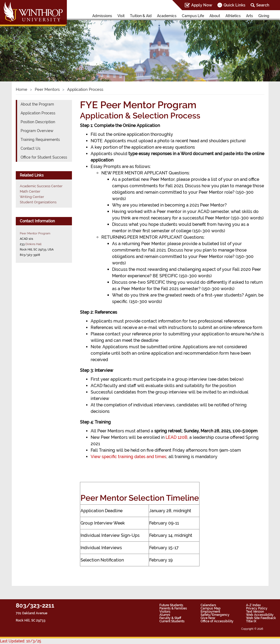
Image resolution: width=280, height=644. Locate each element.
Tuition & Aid (141, 16)
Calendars (208, 605)
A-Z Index (253, 605)
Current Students (172, 621)
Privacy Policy (257, 608)
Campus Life (193, 16)
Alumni (165, 615)
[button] (21, 45)
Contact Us (30, 148)
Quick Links (234, 5)
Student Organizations (38, 202)
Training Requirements (40, 140)
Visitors (165, 612)
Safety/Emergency (215, 615)
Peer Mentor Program (35, 233)
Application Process (38, 113)
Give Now (208, 618)
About (215, 16)
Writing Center (32, 197)
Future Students (171, 605)
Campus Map (211, 608)
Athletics (233, 16)
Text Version (255, 612)
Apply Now (202, 5)
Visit (121, 16)
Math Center (30, 191)
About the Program (37, 104)
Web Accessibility (260, 615)
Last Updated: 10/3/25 (21, 641)
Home (22, 89)
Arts (250, 16)
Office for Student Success (44, 157)
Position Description (38, 122)
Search (263, 5)
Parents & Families (173, 608)
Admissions (102, 16)
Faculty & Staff (170, 618)
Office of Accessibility (217, 621)
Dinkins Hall (33, 244)
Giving (264, 16)
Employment (210, 612)
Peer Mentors (47, 89)
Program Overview (37, 131)
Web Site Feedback (261, 618)
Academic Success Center (41, 186)
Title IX (251, 621)
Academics (167, 16)
